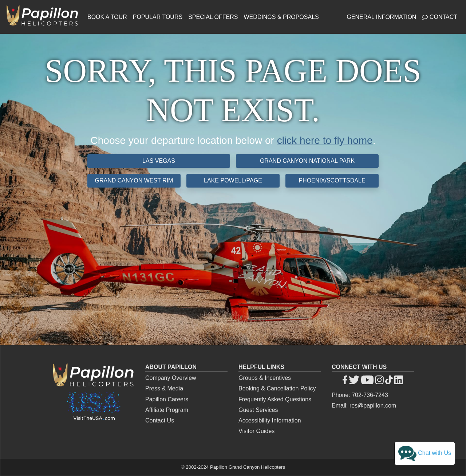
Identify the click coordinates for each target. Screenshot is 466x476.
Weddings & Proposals (281, 17)
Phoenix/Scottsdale (332, 180)
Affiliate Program (167, 410)
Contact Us (160, 420)
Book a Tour (107, 17)
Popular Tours (158, 17)
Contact (440, 17)
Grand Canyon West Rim (134, 180)
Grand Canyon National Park (307, 161)
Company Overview (171, 378)
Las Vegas (159, 161)
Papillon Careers (167, 399)
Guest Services (258, 410)
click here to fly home (325, 140)
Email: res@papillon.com (364, 406)
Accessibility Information (270, 420)
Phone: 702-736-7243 (360, 395)
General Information (381, 17)
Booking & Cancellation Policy (277, 388)
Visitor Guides (256, 431)
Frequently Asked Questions (275, 399)
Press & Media (164, 388)
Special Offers (213, 17)
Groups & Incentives (265, 378)
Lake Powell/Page (233, 180)
